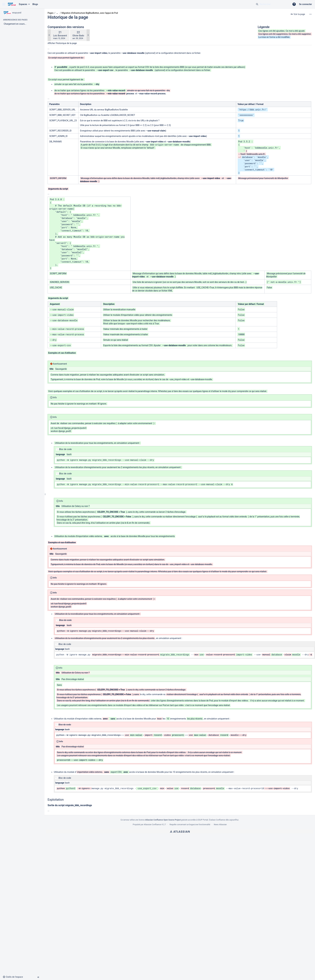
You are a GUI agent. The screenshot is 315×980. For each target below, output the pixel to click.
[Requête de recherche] (272, 4)
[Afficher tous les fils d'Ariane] (57, 13)
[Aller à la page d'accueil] (12, 4)
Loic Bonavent (60, 36)
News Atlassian (220, 825)
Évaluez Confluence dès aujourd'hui (224, 820)
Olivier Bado (78, 36)
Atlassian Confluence (153, 825)
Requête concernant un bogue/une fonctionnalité (190, 825)
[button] (4, 4)
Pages (51, 13)
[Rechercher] (257, 4)
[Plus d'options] (310, 14)
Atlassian (180, 831)
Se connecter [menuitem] (305, 4)
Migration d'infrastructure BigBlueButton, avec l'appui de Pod (90, 13)
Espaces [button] (23, 4)
